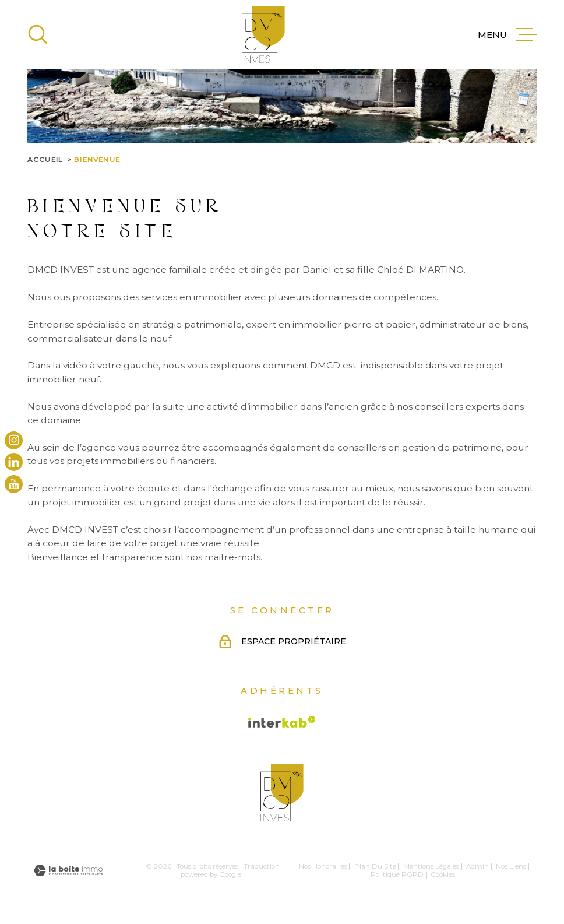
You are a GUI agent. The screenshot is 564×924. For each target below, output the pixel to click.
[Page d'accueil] (263, 34)
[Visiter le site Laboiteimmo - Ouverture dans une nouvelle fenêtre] (68, 871)
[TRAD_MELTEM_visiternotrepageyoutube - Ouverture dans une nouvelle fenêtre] (14, 484)
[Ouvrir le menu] (507, 34)
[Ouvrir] (38, 34)
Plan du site (375, 866)
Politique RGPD (397, 874)
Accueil (45, 160)
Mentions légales (431, 866)
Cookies (443, 875)
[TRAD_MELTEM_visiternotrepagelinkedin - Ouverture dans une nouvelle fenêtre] (14, 462)
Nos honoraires (323, 866)
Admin (477, 866)
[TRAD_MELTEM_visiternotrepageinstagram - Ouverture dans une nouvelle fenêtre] (14, 440)
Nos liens (511, 866)
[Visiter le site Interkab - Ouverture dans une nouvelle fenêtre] (282, 722)
